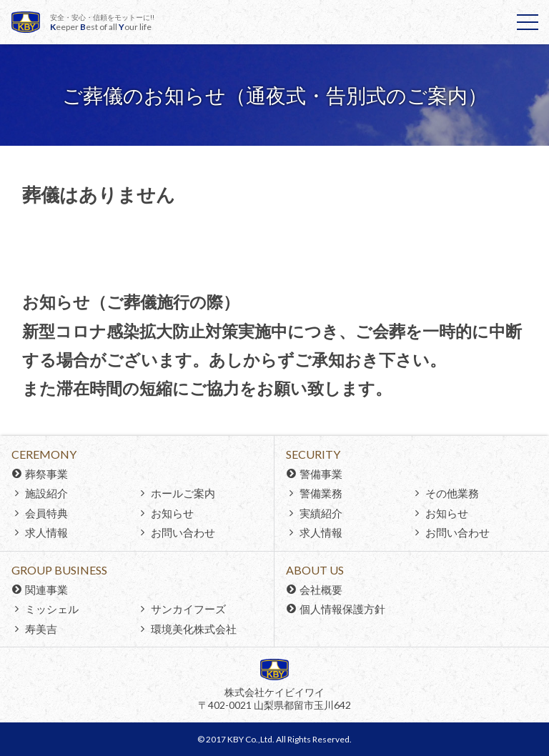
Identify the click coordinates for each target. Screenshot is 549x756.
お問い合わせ (183, 532)
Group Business (59, 570)
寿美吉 (41, 629)
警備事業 (321, 474)
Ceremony (44, 454)
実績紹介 (321, 513)
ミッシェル (52, 609)
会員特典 (46, 513)
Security (313, 454)
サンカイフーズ (188, 609)
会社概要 (321, 590)
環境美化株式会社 (194, 629)
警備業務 (321, 493)
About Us (315, 570)
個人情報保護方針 (342, 609)
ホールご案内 (183, 493)
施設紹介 (46, 493)
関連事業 (46, 590)
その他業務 (452, 493)
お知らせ (172, 513)
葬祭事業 (46, 474)
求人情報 (46, 532)
